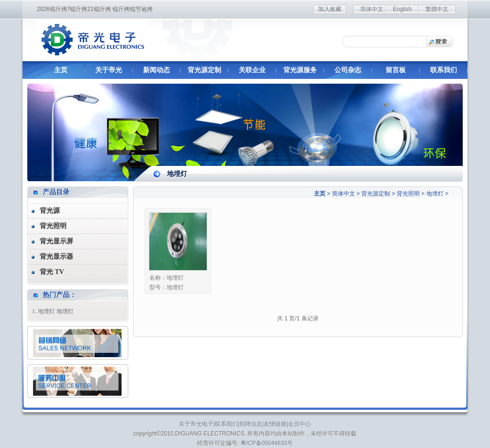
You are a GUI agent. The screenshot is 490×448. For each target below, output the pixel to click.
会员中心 (300, 424)
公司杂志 (348, 70)
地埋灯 (435, 194)
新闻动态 (156, 70)
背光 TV (52, 272)
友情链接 (275, 424)
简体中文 (372, 9)
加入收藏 (330, 9)
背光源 (50, 211)
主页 (61, 70)
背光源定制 (204, 70)
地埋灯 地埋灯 (56, 311)
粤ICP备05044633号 (267, 443)
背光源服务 (300, 70)
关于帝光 (109, 70)
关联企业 (252, 70)
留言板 (396, 70)
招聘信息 (251, 424)
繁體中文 (437, 9)
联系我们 (444, 70)
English (402, 9)
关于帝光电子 (196, 424)
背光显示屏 (56, 241)
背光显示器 (56, 257)
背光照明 (408, 194)
